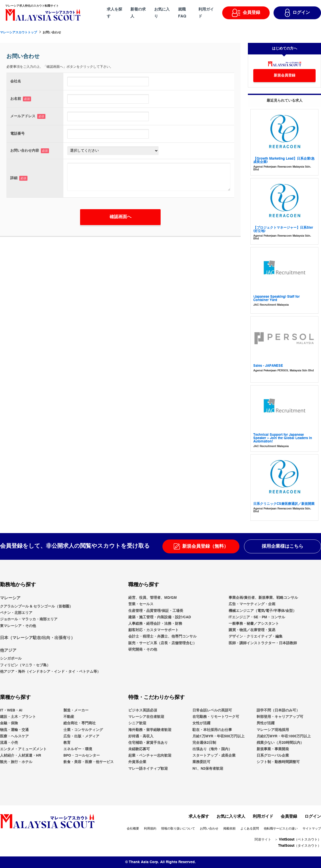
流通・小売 (9, 743)
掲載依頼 (229, 828)
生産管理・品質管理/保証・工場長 (156, 611)
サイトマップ (312, 828)
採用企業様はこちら (283, 546)
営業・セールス (141, 604)
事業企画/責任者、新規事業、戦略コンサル (263, 598)
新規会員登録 (285, 75)
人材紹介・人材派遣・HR (21, 756)
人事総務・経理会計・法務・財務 (155, 624)
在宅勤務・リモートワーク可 (216, 717)
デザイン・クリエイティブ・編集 (256, 636)
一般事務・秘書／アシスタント (254, 624)
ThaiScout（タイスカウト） (300, 846)
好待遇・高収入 (141, 736)
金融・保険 (9, 723)
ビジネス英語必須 (143, 710)
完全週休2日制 (204, 743)
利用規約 (150, 828)
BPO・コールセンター (82, 756)
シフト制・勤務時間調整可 (278, 762)
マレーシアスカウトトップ (18, 33)
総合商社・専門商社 (80, 723)
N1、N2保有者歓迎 (208, 768)
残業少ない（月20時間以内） (280, 743)
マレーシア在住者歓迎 (146, 717)
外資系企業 (137, 762)
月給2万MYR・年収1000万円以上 (284, 736)
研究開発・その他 (143, 649)
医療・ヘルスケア (14, 736)
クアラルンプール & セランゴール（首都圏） (36, 606)
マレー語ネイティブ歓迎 (148, 768)
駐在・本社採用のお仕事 (212, 730)
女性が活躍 (201, 723)
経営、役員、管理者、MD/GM (153, 598)
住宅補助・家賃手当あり (148, 743)
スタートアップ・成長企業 (214, 756)
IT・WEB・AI (11, 710)
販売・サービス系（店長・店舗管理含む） (162, 643)
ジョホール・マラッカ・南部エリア (29, 619)
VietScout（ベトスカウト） (300, 840)
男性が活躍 (266, 723)
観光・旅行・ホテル (16, 762)
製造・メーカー (76, 710)
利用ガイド (263, 817)
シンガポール (11, 659)
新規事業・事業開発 (273, 749)
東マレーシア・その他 (18, 626)
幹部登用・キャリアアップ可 (280, 717)
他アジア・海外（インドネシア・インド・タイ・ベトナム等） (50, 671)
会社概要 (133, 828)
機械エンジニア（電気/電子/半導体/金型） (262, 611)
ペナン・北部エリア (16, 613)
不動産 (69, 717)
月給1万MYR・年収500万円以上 (218, 736)
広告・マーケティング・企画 (252, 604)
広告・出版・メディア (81, 736)
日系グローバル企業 (273, 756)
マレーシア (10, 598)
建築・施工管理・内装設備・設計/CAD (160, 617)
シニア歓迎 (137, 723)
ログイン (313, 817)
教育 (67, 743)
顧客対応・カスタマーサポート (153, 630)
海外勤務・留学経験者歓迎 (150, 730)
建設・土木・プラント (18, 717)
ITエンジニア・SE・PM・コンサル (257, 617)
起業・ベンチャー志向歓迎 (150, 756)
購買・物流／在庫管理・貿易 (252, 630)
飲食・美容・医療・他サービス (89, 762)
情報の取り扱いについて (178, 828)
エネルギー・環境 (78, 749)
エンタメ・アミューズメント (23, 749)
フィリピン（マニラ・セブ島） (25, 665)
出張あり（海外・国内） (212, 749)
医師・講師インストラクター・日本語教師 (263, 643)
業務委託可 (201, 762)
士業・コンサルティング (83, 730)
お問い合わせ (209, 828)
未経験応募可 (139, 749)
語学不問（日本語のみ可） (278, 710)
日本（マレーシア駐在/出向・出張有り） (37, 638)
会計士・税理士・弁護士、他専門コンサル (162, 636)
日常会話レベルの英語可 (212, 710)
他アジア (8, 650)
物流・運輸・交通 (14, 730)
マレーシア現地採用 (273, 730)
